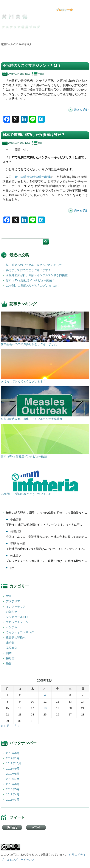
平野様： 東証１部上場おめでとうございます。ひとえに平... (44, 525)
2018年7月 (13, 779)
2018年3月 (13, 800)
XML (9, 596)
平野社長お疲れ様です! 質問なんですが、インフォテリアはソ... (46, 549)
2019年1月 (13, 758)
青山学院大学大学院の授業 (33, 177)
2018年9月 (13, 769)
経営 (40, 143)
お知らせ (12, 612)
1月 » (16, 726)
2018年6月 (13, 784)
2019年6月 (13, 753)
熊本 (9, 653)
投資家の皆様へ (16, 638)
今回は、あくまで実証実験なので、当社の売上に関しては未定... (46, 537)
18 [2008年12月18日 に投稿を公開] (45, 708)
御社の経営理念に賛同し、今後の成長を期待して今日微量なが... (46, 513)
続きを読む (81, 110)
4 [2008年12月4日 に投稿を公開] (45, 695)
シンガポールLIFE (17, 617)
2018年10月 (13, 763)
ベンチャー (13, 627)
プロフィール (65, 10)
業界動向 (12, 648)
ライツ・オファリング (20, 632)
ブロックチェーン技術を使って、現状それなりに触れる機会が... (46, 561)
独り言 (10, 658)
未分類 (41, 74)
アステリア (13, 601)
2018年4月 (13, 794)
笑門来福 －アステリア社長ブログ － (15, 17)
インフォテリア (16, 607)
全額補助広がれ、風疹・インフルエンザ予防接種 (37, 275)
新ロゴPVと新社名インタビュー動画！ (30, 280)
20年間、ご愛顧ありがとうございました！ (33, 286)
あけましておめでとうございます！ (28, 270)
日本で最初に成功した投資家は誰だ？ (34, 135)
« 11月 (5, 726)
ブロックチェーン (17, 622)
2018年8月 (13, 774)
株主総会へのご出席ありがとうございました (34, 265)
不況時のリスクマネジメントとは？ (32, 66)
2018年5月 (13, 789)
